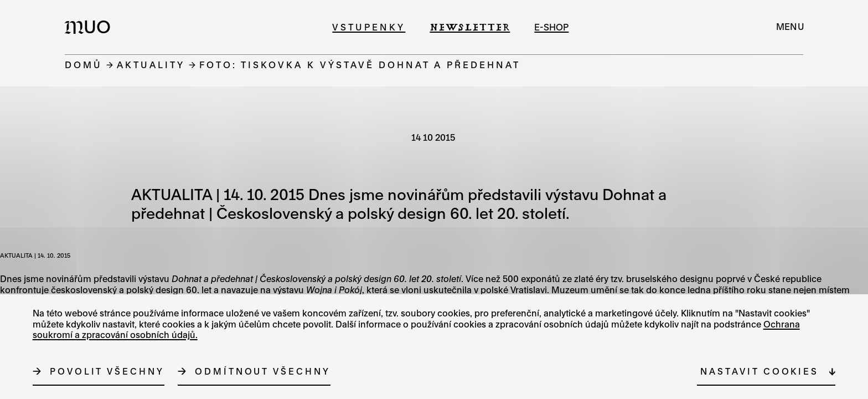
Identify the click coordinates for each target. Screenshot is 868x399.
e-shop (551, 27)
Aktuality (151, 65)
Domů (84, 65)
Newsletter (470, 27)
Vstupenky (369, 27)
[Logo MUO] (91, 27)
